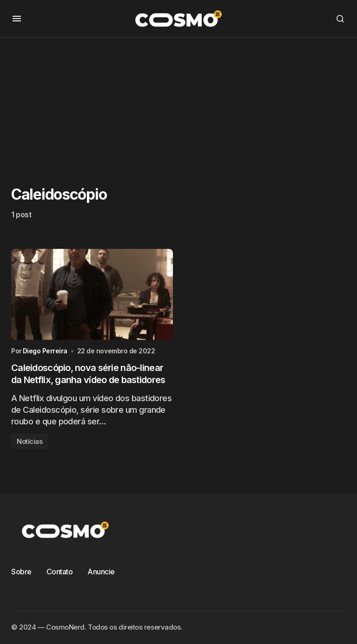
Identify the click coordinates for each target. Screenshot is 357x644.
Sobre (21, 572)
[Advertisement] (178, 103)
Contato (60, 572)
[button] (17, 19)
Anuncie (101, 572)
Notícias (30, 441)
